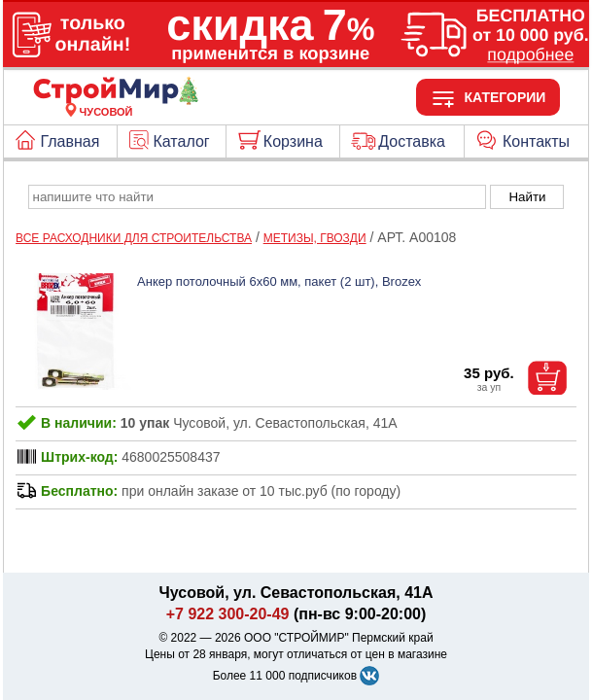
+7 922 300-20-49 (228, 614)
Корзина (293, 141)
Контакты (536, 141)
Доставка (412, 141)
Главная (70, 141)
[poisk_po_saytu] (257, 197)
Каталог (182, 141)
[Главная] (106, 100)
